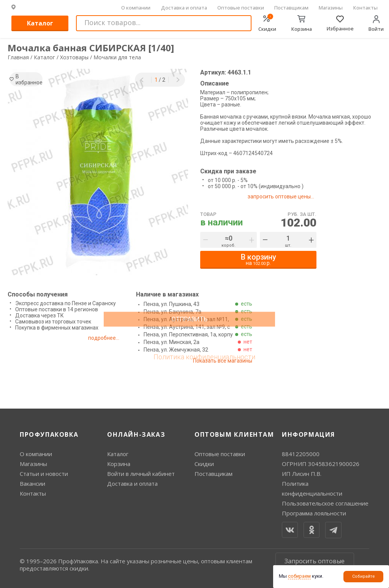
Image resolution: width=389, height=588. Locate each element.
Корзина (119, 464)
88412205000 (301, 454)
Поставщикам (291, 8)
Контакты (365, 8)
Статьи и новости (44, 474)
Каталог (40, 23)
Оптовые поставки (241, 8)
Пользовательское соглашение (325, 503)
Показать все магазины (221, 361)
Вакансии (32, 483)
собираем (299, 576)
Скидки (204, 464)
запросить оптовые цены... (284, 197)
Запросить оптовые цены (315, 564)
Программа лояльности (314, 513)
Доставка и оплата (184, 8)
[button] (142, 80)
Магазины (331, 8)
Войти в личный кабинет (141, 474)
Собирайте (364, 576)
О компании (136, 8)
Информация (308, 434)
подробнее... (111, 338)
